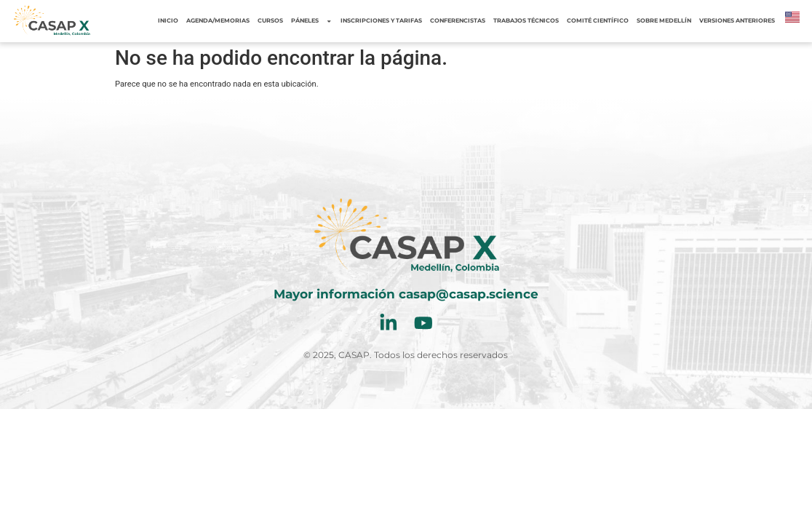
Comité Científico (598, 21)
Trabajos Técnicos (526, 21)
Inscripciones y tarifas (381, 21)
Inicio (168, 21)
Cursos (270, 21)
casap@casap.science (469, 294)
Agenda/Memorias (218, 21)
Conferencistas (458, 21)
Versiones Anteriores (737, 21)
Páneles (311, 21)
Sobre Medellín (664, 21)
